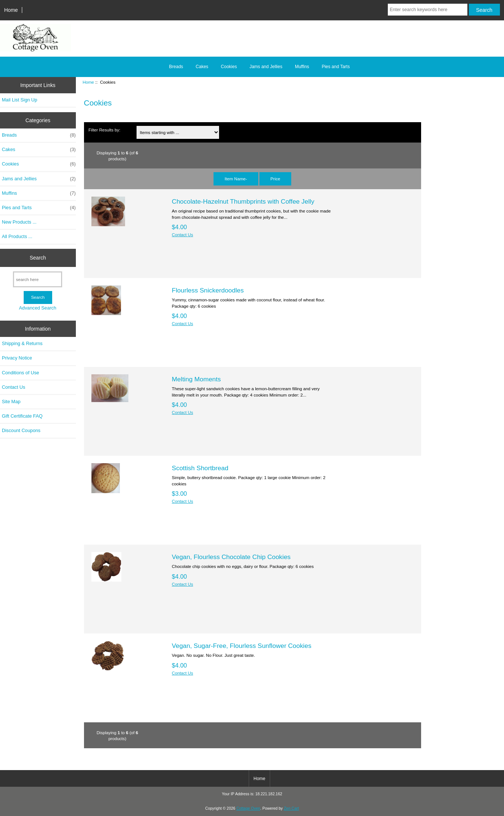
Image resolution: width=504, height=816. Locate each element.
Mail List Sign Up (20, 100)
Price (275, 179)
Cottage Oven (248, 808)
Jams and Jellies (266, 67)
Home (11, 10)
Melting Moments (196, 379)
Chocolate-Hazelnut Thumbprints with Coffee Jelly (243, 201)
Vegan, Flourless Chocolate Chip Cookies (231, 557)
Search (38, 258)
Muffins (302, 67)
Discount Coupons (21, 430)
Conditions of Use (21, 373)
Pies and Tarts (336, 67)
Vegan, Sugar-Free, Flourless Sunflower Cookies (241, 646)
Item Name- (236, 179)
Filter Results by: (104, 130)
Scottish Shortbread (200, 468)
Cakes (202, 67)
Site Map (11, 402)
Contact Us (14, 387)
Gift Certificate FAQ (22, 416)
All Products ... (17, 236)
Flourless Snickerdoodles (208, 290)
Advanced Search (38, 308)
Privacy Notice (17, 358)
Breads (176, 67)
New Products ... (19, 222)
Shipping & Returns (22, 343)
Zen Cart (291, 808)
